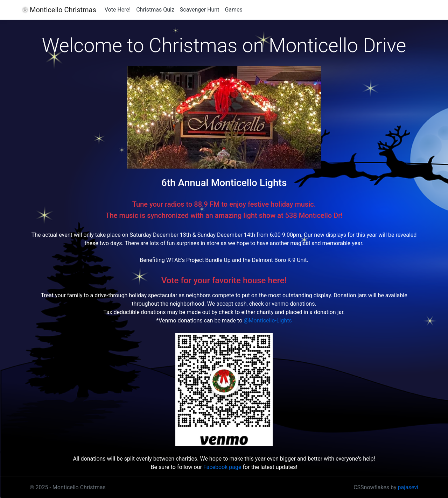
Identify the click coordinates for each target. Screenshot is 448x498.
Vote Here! (118, 10)
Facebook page (222, 467)
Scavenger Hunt (200, 10)
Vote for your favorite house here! (224, 280)
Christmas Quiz (155, 10)
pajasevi (408, 487)
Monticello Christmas (63, 10)
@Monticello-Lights (268, 321)
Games (233, 10)
